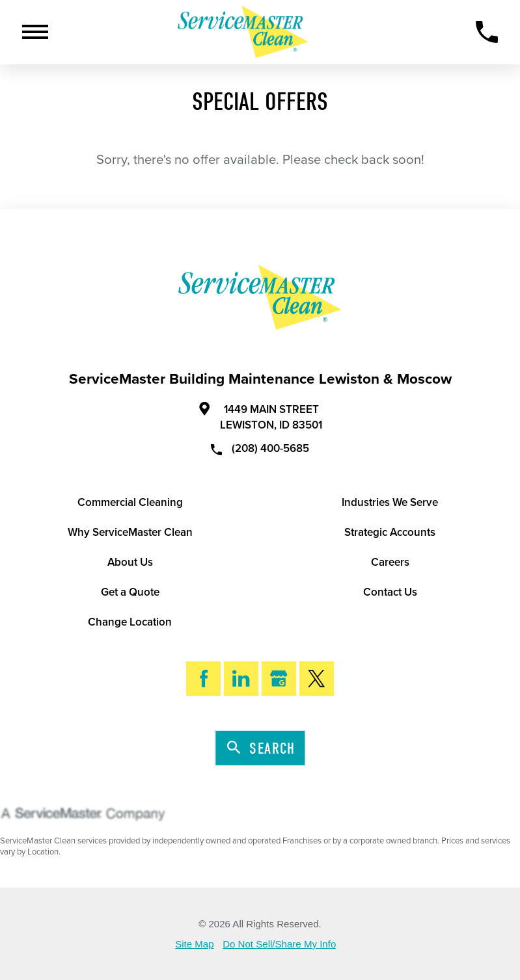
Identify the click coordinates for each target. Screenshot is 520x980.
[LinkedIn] (241, 679)
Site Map (194, 944)
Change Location (130, 622)
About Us (130, 562)
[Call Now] (487, 32)
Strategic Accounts (390, 532)
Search (261, 749)
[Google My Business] (279, 679)
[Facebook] (203, 679)
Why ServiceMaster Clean (130, 532)
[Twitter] (317, 679)
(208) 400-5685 (260, 448)
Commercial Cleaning (130, 502)
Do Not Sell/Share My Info (279, 944)
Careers (390, 562)
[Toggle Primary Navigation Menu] (35, 32)
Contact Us (390, 592)
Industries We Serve (390, 502)
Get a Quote (130, 592)
